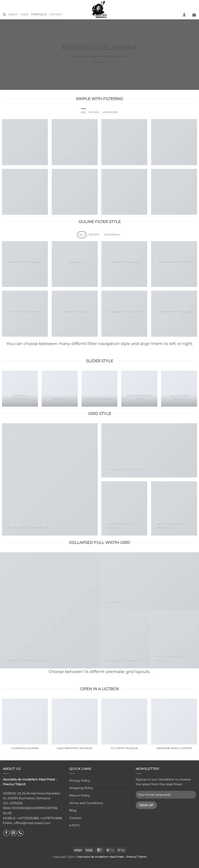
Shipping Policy (81, 788)
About (13, 14)
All (84, 112)
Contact (56, 14)
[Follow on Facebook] (6, 833)
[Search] (4, 15)
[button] (184, 15)
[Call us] (20, 833)
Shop (25, 14)
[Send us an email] (13, 833)
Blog (73, 810)
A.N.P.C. (75, 825)
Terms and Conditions (86, 803)
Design (94, 112)
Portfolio (39, 14)
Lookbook (110, 112)
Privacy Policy (80, 781)
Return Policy (80, 795)
